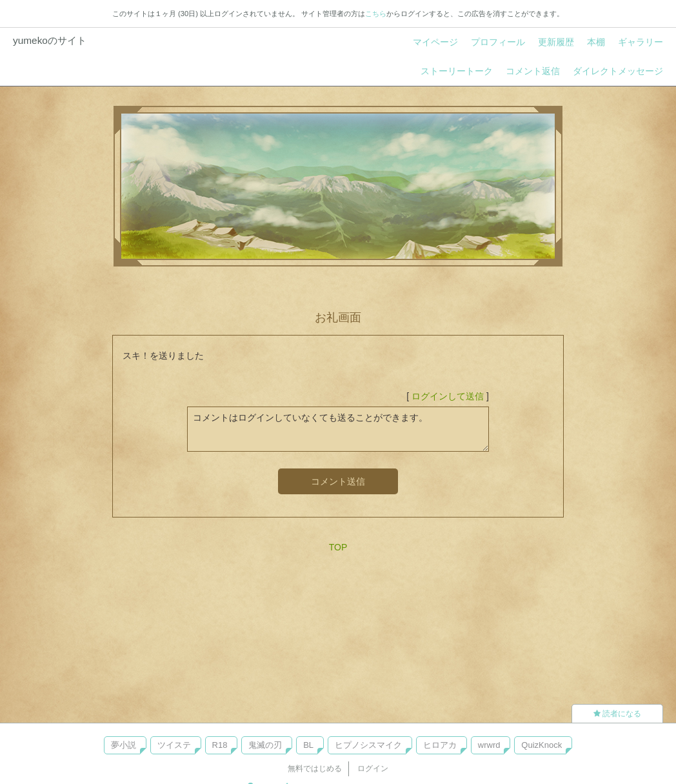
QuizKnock (542, 745)
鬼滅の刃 (265, 745)
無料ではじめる (315, 769)
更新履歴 (556, 42)
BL (308, 745)
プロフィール (498, 42)
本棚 (596, 42)
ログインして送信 (448, 396)
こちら (376, 14)
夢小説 (124, 745)
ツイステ (174, 745)
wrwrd (489, 745)
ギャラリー (641, 42)
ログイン (373, 769)
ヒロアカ (440, 745)
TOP (338, 547)
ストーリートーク (457, 71)
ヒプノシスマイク (368, 745)
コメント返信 (533, 71)
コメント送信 (338, 481)
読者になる (617, 714)
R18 (220, 745)
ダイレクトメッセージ (618, 71)
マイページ (435, 42)
